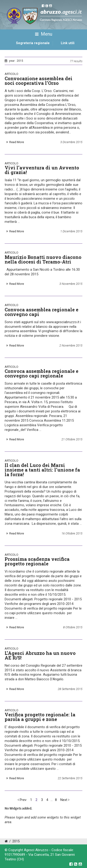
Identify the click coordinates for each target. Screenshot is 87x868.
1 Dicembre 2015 (71, 231)
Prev (22, 800)
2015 (16, 841)
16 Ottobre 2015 (72, 533)
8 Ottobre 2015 (73, 627)
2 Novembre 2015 (71, 345)
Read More (17, 142)
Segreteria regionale (33, 43)
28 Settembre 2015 (70, 689)
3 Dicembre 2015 (71, 142)
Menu (44, 34)
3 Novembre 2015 (71, 284)
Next (65, 800)
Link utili (68, 43)
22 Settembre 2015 (70, 778)
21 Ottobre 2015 (72, 439)
